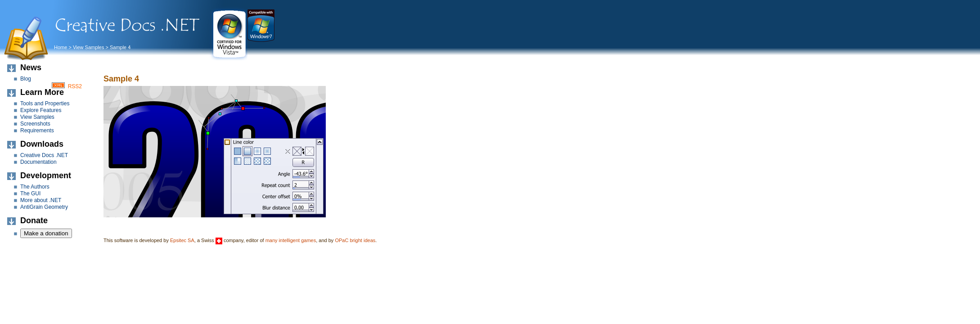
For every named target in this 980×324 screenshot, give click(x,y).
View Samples (89, 47)
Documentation (38, 162)
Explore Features (41, 110)
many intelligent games (291, 240)
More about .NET (41, 200)
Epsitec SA (182, 240)
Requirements (37, 130)
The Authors (35, 187)
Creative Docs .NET (44, 155)
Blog (26, 79)
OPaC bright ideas (355, 240)
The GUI (30, 193)
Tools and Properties (45, 103)
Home (61, 47)
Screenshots (35, 124)
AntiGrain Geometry (44, 207)
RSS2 (75, 86)
